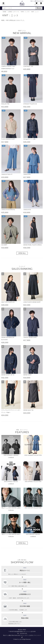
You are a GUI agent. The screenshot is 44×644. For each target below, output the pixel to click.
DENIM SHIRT (27, 375)
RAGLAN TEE (5, 104)
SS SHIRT (4, 245)
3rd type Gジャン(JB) (29, 139)
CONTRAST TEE (28, 66)
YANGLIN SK (27, 210)
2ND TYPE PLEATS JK (8, 302)
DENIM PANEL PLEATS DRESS (33, 245)
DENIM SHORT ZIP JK (8, 375)
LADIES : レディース (13, 12)
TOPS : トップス (25, 12)
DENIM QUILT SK (28, 410)
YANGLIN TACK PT (7, 174)
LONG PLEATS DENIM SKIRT (32, 302)
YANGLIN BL (27, 174)
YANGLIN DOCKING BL (8, 210)
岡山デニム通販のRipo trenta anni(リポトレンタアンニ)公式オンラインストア (22, 636)
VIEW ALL (22, 253)
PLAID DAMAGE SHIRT (8, 139)
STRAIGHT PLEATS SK (30, 104)
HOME (4, 12)
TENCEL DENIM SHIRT (30, 337)
